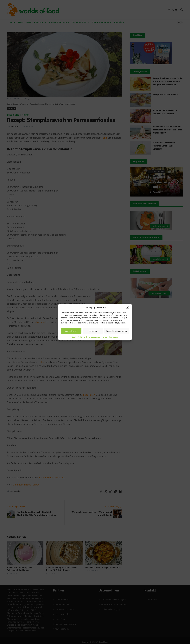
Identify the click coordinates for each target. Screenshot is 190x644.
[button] (128, 307)
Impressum (114, 337)
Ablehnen (93, 331)
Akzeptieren (71, 331)
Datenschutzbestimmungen (97, 337)
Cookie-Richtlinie (78, 337)
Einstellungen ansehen (117, 331)
